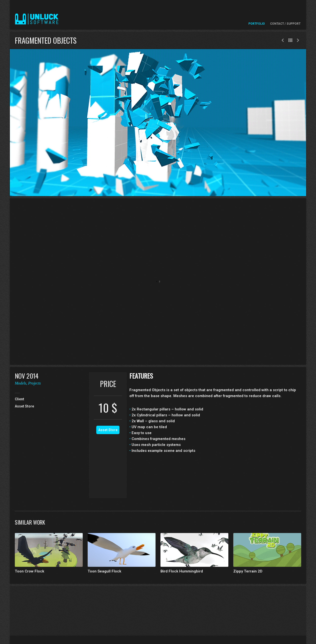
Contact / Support (285, 24)
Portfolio (257, 24)
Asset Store (108, 430)
